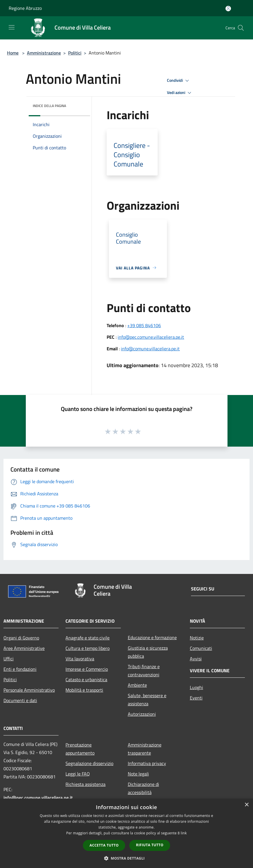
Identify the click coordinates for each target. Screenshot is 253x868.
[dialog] (127, 833)
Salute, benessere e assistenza (147, 700)
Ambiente (137, 685)
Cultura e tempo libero (88, 648)
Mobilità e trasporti (84, 690)
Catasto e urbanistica (86, 679)
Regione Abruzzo (25, 8)
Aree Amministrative (24, 648)
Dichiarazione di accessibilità (143, 788)
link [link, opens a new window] (184, 833)
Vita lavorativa (80, 659)
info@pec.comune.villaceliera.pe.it (151, 337)
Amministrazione (44, 53)
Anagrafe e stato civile (88, 638)
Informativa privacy (147, 763)
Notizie (197, 638)
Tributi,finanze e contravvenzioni (144, 671)
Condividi (179, 81)
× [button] (246, 805)
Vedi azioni (180, 93)
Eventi (196, 698)
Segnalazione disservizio (89, 763)
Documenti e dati (20, 700)
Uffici (9, 659)
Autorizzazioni (142, 714)
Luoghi (196, 687)
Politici (75, 53)
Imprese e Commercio (87, 669)
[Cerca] (241, 28)
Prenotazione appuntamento (80, 749)
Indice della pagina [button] (49, 106)
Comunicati (201, 648)
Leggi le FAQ (78, 774)
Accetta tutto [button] (104, 845)
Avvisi (196, 659)
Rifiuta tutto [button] (150, 845)
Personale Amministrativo (29, 690)
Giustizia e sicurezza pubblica (148, 652)
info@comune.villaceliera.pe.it (150, 349)
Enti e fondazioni (20, 669)
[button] (127, 858)
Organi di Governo (21, 638)
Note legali (138, 774)
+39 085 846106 (144, 325)
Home (13, 53)
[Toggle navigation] (12, 27)
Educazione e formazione (152, 637)
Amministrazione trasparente (145, 749)
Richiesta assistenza (85, 784)
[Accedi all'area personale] (228, 9)
